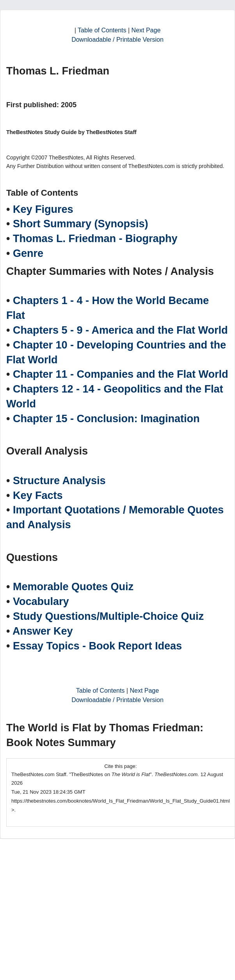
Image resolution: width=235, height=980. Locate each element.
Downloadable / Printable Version (117, 40)
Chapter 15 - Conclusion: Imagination (106, 419)
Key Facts (38, 495)
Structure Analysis (59, 481)
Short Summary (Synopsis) (81, 224)
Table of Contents (102, 30)
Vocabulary (41, 601)
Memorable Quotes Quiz (73, 587)
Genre (28, 253)
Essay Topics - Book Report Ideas (97, 646)
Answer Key (43, 631)
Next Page (146, 30)
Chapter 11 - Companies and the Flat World (121, 374)
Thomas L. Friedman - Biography (95, 239)
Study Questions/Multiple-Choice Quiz (108, 616)
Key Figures (43, 209)
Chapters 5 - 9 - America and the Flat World (120, 330)
